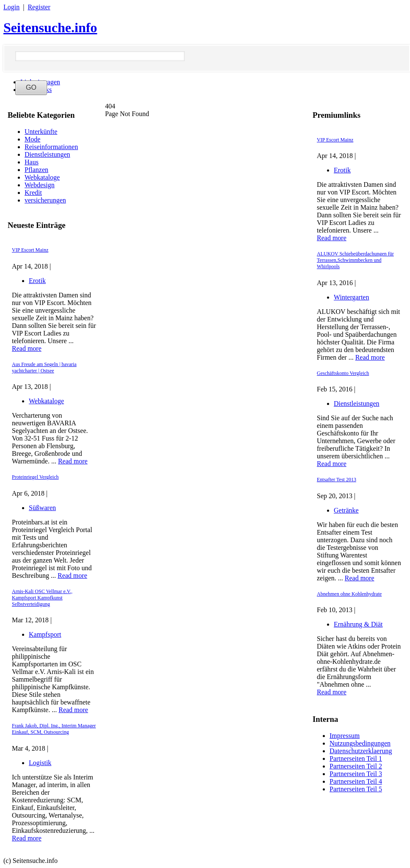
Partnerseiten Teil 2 (356, 766)
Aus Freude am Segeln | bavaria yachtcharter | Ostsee (44, 367)
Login (11, 7)
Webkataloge (42, 177)
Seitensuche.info (50, 28)
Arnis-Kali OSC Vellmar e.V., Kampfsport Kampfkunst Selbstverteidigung (42, 598)
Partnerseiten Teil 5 (356, 789)
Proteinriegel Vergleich (35, 477)
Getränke (346, 510)
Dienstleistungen (47, 154)
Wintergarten (351, 297)
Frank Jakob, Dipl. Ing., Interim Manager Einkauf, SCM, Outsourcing (54, 729)
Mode (32, 139)
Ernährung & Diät (358, 624)
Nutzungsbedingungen (360, 743)
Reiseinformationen (51, 147)
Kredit (33, 193)
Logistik (40, 763)
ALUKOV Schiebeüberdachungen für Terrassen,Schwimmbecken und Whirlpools (355, 260)
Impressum (345, 736)
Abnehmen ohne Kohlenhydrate (349, 594)
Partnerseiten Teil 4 (356, 781)
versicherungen (45, 200)
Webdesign (40, 185)
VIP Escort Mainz (30, 250)
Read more (27, 348)
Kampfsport (45, 634)
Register (39, 7)
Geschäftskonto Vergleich (343, 373)
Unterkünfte (41, 132)
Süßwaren (42, 508)
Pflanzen (36, 170)
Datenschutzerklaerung (361, 751)
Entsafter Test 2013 (337, 480)
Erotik (37, 281)
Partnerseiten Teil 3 (356, 774)
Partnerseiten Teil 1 (356, 758)
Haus (32, 162)
